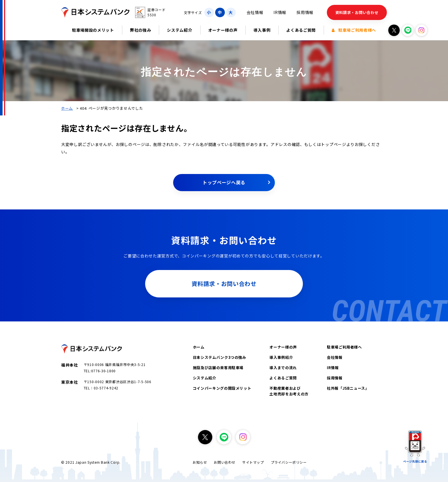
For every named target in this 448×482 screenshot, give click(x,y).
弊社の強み (141, 30)
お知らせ (200, 462)
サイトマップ (253, 462)
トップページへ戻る (224, 182)
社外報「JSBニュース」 (348, 388)
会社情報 (255, 12)
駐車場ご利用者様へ (354, 30)
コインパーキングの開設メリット (222, 388)
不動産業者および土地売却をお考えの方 (289, 391)
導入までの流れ (283, 368)
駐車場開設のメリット (93, 30)
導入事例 (262, 30)
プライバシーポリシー (289, 462)
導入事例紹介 (281, 357)
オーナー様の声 (223, 30)
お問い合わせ (225, 462)
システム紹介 (179, 30)
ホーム (67, 108)
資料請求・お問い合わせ (357, 12)
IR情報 (280, 12)
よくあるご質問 (301, 30)
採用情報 (305, 12)
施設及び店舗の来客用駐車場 (218, 368)
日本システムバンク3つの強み (220, 357)
